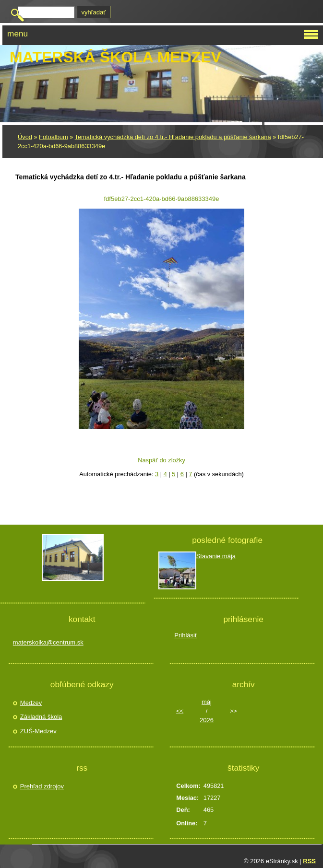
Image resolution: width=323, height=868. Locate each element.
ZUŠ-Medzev (38, 731)
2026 (207, 720)
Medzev (31, 703)
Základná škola (41, 717)
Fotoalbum (53, 137)
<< (180, 711)
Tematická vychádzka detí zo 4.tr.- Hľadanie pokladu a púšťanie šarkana (173, 137)
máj (207, 702)
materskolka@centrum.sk (48, 642)
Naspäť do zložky (161, 460)
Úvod (25, 137)
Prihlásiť (186, 635)
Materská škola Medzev (115, 57)
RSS (309, 861)
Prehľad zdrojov (42, 786)
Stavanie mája (216, 556)
